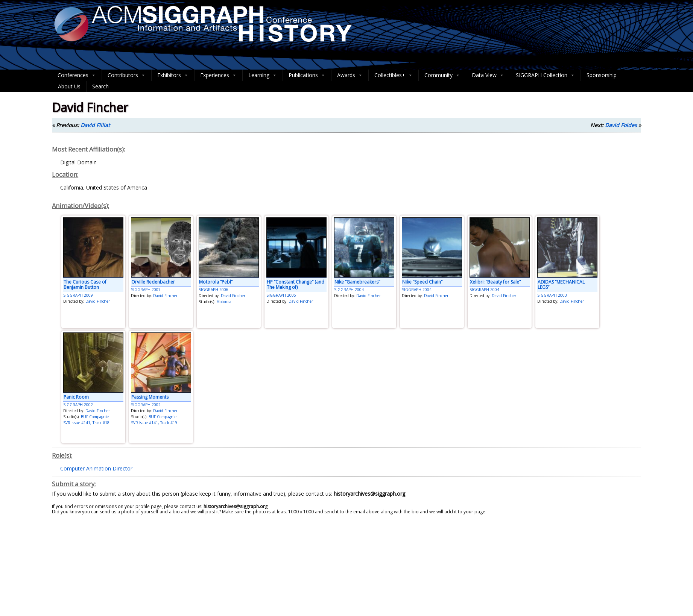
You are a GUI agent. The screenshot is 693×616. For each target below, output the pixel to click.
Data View (488, 75)
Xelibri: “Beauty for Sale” (495, 282)
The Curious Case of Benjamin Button (85, 284)
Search (100, 86)
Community (442, 75)
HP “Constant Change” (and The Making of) (296, 284)
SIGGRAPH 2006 (214, 290)
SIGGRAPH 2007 (146, 290)
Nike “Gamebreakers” (357, 282)
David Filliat (95, 125)
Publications (307, 75)
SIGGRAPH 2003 (552, 295)
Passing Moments (150, 397)
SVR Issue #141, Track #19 (154, 423)
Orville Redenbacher (153, 282)
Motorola (224, 302)
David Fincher (98, 301)
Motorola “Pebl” (216, 282)
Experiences (218, 75)
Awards (350, 75)
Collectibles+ (394, 75)
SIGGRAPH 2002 (78, 405)
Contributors (127, 75)
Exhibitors (173, 75)
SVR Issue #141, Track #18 (86, 423)
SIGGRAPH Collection (545, 75)
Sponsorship (602, 75)
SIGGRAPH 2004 (349, 290)
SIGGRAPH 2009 (78, 295)
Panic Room (76, 397)
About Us (69, 86)
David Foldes (621, 125)
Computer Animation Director (96, 468)
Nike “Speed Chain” (422, 282)
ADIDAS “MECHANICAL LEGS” (561, 284)
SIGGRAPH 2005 (281, 295)
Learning (263, 75)
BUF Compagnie (95, 417)
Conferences (77, 75)
